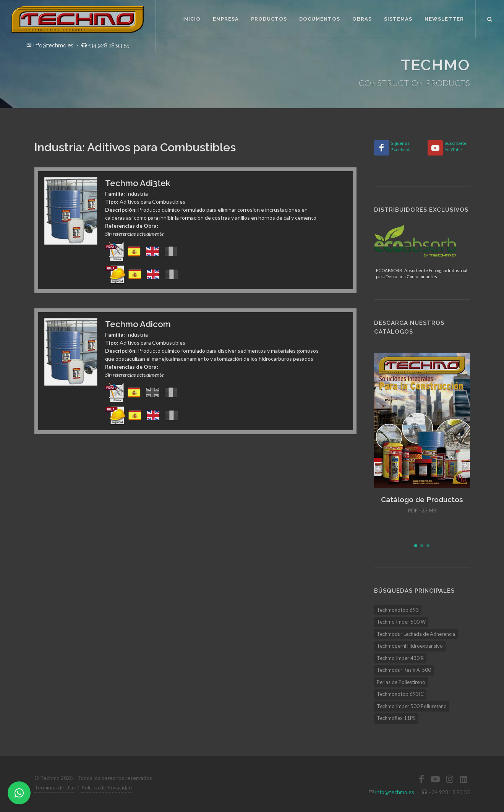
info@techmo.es (395, 792)
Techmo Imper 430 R (400, 658)
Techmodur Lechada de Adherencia (416, 634)
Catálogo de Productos (422, 499)
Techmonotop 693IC (400, 694)
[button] (416, 546)
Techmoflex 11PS (396, 718)
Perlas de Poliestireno (401, 682)
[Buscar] (490, 18)
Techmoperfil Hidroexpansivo (410, 646)
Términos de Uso (55, 787)
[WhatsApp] (19, 793)
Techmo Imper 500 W (401, 622)
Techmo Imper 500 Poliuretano (412, 706)
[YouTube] (435, 148)
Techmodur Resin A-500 (404, 670)
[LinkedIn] (464, 779)
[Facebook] (382, 148)
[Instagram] (450, 779)
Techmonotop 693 (398, 610)
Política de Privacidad (107, 787)
